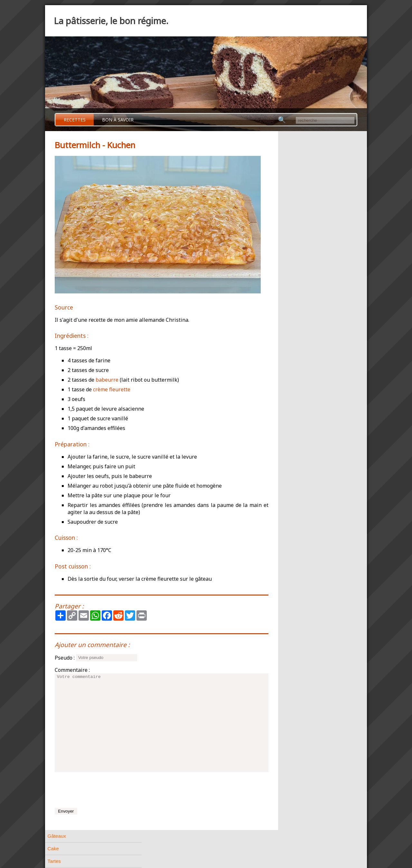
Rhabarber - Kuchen (301, 334)
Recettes (75, 120)
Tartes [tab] (280, 162)
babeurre (107, 380)
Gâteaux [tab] (282, 137)
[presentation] (104, 790)
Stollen (287, 351)
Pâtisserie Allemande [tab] (296, 313)
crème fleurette (112, 389)
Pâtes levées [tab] (287, 212)
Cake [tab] (279, 150)
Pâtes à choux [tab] (288, 187)
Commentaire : (72, 670)
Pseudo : (65, 658)
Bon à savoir (118, 120)
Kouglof (288, 343)
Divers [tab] (280, 381)
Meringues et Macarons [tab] (299, 275)
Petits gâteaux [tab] (288, 250)
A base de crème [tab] (291, 288)
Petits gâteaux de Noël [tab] (298, 263)
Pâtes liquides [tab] (288, 225)
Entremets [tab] (284, 300)
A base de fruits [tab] (290, 393)
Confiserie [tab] (284, 368)
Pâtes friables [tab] (288, 175)
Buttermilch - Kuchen (301, 325)
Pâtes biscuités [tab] (289, 238)
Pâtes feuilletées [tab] (291, 200)
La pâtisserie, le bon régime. (111, 21)
